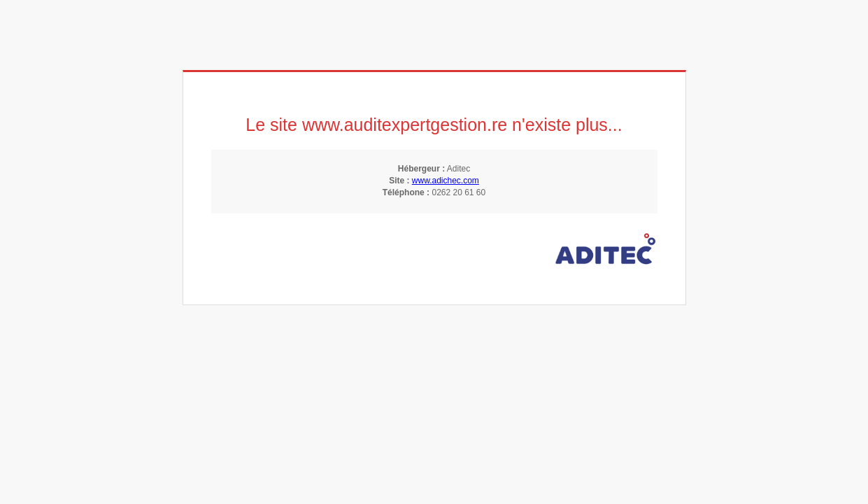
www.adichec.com (446, 181)
